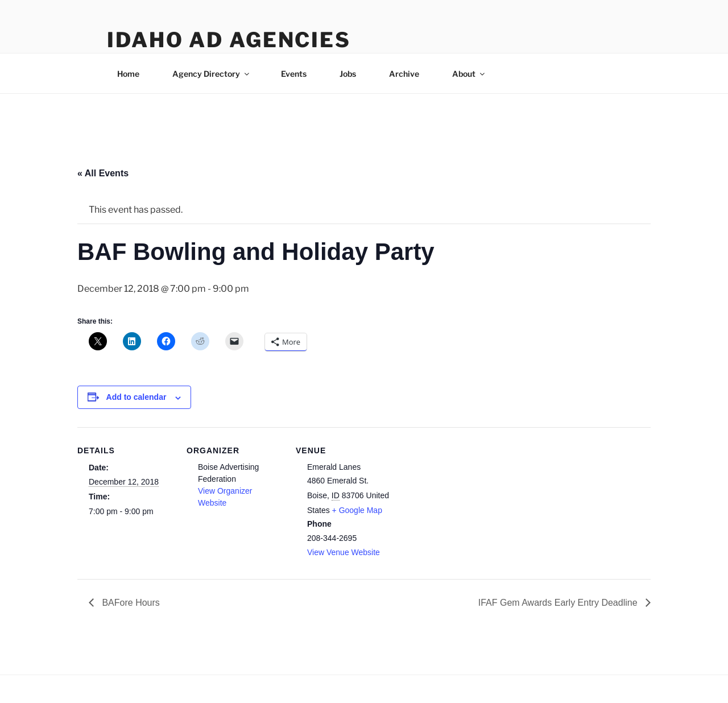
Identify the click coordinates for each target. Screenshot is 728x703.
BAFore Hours (130, 603)
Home (128, 74)
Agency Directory (212, 74)
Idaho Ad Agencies (229, 40)
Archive (404, 74)
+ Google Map (357, 510)
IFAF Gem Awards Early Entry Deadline (559, 603)
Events (294, 74)
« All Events (103, 173)
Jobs (348, 74)
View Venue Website (344, 552)
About (469, 74)
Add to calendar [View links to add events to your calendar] (136, 397)
